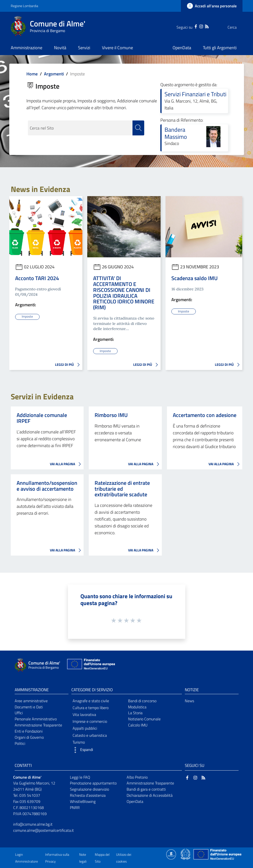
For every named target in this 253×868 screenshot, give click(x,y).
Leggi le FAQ (80, 777)
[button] (98, 750)
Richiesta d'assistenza (88, 795)
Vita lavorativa (84, 714)
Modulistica (137, 707)
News (189, 701)
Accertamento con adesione (205, 415)
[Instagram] (191, 26)
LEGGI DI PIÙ (69, 365)
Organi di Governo (29, 737)
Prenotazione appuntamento (93, 783)
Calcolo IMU (138, 725)
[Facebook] (186, 26)
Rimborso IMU (111, 415)
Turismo (79, 742)
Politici (20, 743)
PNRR (75, 808)
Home (32, 74)
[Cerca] (237, 27)
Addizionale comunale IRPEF (42, 418)
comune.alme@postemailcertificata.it (44, 830)
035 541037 (30, 795)
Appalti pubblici (85, 728)
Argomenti (54, 74)
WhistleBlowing (83, 801)
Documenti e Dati (29, 707)
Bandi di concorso (142, 701)
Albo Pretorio (137, 777)
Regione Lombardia (24, 6)
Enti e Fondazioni (29, 731)
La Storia (135, 713)
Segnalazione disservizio (89, 789)
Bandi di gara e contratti (146, 789)
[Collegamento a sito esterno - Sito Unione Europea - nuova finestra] (90, 665)
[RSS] (197, 26)
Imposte (27, 317)
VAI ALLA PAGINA (67, 464)
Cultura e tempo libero (91, 707)
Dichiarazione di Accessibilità (150, 795)
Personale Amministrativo (36, 719)
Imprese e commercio (90, 721)
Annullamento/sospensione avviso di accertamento (47, 486)
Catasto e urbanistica (90, 735)
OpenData (135, 801)
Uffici (19, 713)
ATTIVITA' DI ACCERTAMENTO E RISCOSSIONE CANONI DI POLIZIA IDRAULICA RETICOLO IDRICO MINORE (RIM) (124, 293)
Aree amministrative (31, 701)
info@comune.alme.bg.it (33, 824)
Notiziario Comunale (144, 719)
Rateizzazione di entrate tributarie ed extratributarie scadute (122, 489)
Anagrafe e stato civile (91, 701)
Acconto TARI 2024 (37, 278)
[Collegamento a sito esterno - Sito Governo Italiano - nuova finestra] (186, 854)
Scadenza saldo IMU (194, 278)
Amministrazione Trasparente (38, 725)
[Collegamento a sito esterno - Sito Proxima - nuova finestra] (171, 854)
